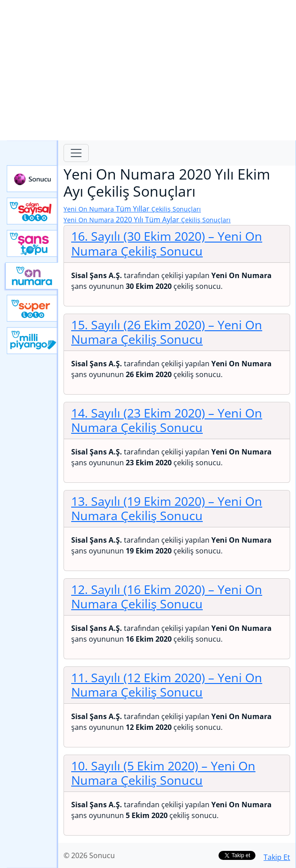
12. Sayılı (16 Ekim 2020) (167, 597)
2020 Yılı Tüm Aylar (147, 220)
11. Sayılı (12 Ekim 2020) (167, 685)
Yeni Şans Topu (32, 243)
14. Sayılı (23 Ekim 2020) (167, 420)
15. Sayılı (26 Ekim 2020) (167, 332)
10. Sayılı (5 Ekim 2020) (163, 773)
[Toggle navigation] (76, 153)
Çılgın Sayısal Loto (32, 211)
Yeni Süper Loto (32, 308)
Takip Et (277, 857)
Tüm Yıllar (132, 209)
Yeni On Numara (32, 276)
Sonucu (32, 179)
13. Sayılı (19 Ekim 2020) (167, 508)
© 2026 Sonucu (89, 855)
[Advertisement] (148, 70)
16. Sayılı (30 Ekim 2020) (167, 243)
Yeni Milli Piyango (32, 341)
